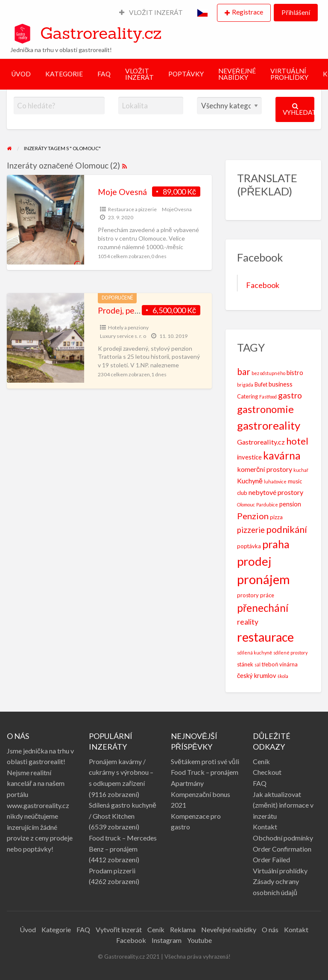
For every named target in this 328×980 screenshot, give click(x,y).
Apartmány (187, 783)
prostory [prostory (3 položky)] (248, 595)
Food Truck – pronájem (205, 772)
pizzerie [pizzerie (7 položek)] (251, 530)
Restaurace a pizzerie (132, 209)
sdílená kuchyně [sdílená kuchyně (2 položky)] (255, 653)
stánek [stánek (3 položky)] (245, 664)
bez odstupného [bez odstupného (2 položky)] (268, 373)
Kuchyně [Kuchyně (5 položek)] (250, 481)
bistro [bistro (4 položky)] (295, 373)
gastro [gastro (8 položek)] (290, 395)
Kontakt (265, 827)
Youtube (199, 940)
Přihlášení (296, 12)
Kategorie (56, 929)
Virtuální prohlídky (280, 871)
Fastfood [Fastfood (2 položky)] (268, 397)
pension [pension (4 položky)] (290, 504)
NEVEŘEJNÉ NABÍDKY (237, 74)
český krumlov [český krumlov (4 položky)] (257, 676)
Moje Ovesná (122, 192)
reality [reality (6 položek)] (248, 622)
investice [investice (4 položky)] (249, 457)
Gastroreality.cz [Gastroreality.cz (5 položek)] (261, 442)
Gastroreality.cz (101, 33)
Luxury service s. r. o (123, 336)
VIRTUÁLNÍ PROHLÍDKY (289, 74)
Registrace (247, 12)
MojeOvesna (177, 209)
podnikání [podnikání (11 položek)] (287, 529)
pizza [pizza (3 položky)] (276, 517)
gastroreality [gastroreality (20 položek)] (269, 425)
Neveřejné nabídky (229, 929)
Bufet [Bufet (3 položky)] (261, 384)
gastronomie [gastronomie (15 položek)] (265, 409)
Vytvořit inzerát (119, 929)
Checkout (267, 772)
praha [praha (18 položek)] (276, 544)
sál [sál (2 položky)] (258, 664)
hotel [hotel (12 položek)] (297, 441)
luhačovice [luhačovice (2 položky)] (275, 481)
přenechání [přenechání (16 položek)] (263, 608)
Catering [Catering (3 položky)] (247, 396)
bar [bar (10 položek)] (244, 371)
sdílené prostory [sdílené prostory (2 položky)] (290, 653)
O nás (270, 929)
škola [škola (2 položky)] (283, 676)
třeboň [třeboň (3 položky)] (270, 664)
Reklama (183, 929)
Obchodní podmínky (283, 838)
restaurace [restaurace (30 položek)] (265, 637)
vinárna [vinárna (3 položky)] (288, 664)
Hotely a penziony (128, 327)
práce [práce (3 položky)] (267, 595)
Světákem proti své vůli (205, 761)
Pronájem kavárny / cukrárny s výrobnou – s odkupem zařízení (121, 772)
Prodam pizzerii (112, 871)
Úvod (28, 929)
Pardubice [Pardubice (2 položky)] (267, 505)
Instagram (167, 940)
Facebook (263, 285)
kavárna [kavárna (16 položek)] (282, 455)
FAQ (104, 74)
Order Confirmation (282, 849)
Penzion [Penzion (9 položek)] (253, 516)
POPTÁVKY (186, 74)
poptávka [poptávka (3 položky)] (249, 546)
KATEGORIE (64, 74)
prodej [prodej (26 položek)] (254, 561)
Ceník (261, 761)
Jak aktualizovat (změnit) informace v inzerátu (283, 805)
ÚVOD (21, 74)
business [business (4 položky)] (281, 384)
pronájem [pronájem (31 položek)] (264, 579)
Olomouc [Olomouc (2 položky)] (246, 505)
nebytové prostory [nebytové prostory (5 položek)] (276, 492)
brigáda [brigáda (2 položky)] (245, 385)
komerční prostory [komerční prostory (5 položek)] (265, 469)
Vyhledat (299, 109)
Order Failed (271, 859)
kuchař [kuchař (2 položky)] (301, 470)
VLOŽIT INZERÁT (151, 12)
